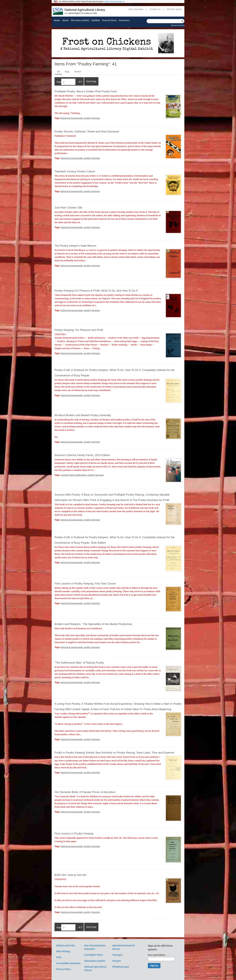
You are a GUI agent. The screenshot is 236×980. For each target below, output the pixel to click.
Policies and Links (66, 945)
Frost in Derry (109, 20)
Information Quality (95, 961)
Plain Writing (63, 951)
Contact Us (155, 9)
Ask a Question (136, 9)
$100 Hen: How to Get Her (70, 875)
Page (66, 82)
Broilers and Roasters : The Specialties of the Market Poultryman (93, 624)
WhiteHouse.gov (121, 967)
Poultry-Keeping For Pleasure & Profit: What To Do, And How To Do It (96, 291)
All (58, 72)
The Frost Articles (80, 20)
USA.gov (117, 961)
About (65, 20)
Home (57, 20)
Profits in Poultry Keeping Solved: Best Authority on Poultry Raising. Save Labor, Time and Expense (114, 753)
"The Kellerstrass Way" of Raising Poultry (79, 663)
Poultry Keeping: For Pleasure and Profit (79, 330)
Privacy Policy (63, 969)
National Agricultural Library (85, 10)
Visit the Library (174, 9)
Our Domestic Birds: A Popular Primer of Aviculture (85, 792)
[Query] (165, 21)
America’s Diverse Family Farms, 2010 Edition (82, 455)
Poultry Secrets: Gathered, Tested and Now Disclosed (87, 132)
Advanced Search (178, 25)
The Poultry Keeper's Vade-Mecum (75, 246)
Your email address (157, 955)
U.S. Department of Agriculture (81, 13)
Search (78, 72)
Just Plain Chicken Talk (68, 208)
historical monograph (72, 118)
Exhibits (96, 20)
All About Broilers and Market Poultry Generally (83, 415)
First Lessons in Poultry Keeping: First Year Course (85, 584)
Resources (124, 20)
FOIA (59, 957)
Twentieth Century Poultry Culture (75, 171)
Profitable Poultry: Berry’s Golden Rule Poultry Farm (86, 91)
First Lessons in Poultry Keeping (74, 834)
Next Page (91, 81)
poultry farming (92, 118)
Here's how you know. (113, 2)
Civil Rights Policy (94, 955)
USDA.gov (117, 955)
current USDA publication (74, 475)
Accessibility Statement (68, 963)
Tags (67, 72)
